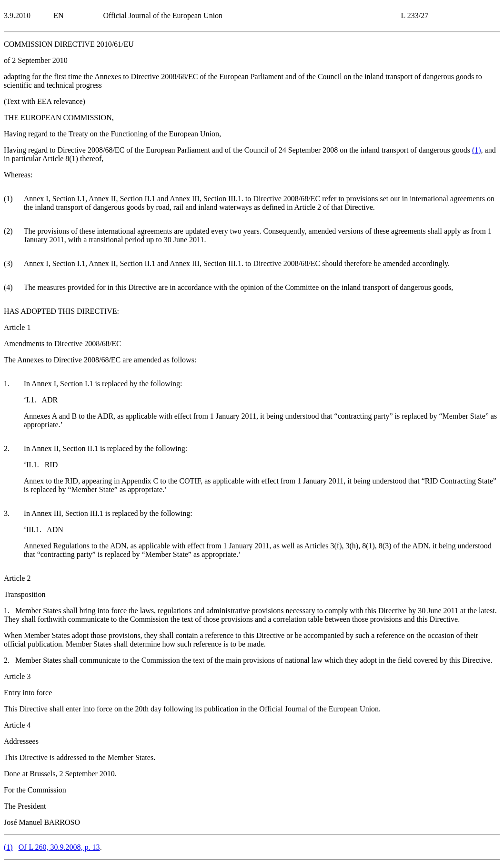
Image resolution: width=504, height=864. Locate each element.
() (477, 150)
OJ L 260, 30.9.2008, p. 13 (59, 847)
